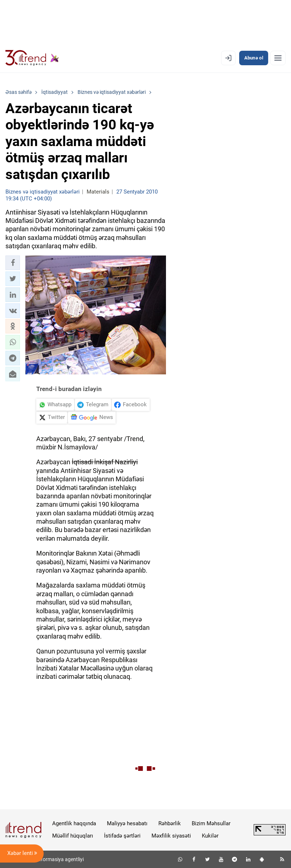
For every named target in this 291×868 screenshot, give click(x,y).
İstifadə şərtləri (122, 836)
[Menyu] (278, 58)
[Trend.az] (32, 58)
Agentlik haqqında (74, 823)
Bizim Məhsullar (211, 823)
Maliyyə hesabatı (127, 823)
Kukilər (210, 836)
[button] (13, 263)
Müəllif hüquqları (73, 836)
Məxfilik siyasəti (171, 836)
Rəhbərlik (170, 823)
